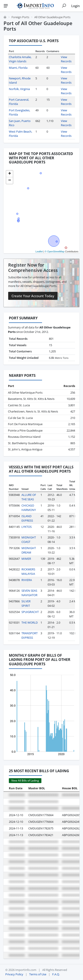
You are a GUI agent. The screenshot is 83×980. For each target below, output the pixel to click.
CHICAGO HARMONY (29, 508)
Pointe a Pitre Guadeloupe (25, 430)
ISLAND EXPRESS (27, 518)
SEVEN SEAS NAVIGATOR (29, 593)
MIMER (26, 559)
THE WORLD (30, 623)
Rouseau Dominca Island (24, 437)
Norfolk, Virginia (19, 89)
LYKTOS (27, 527)
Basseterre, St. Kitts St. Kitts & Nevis (31, 399)
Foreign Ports (20, 17)
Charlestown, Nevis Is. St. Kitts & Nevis (33, 411)
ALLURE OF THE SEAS (29, 497)
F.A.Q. (56, 974)
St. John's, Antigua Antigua (25, 449)
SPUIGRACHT (30, 612)
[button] (10, 174)
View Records (66, 59)
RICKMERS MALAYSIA (28, 572)
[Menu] (6, 6)
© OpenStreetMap (55, 251)
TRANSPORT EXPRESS (30, 635)
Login (75, 6)
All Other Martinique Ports (25, 393)
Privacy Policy (14, 974)
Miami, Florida (18, 68)
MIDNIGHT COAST (29, 540)
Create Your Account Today (33, 296)
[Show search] (64, 6)
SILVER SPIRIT (26, 603)
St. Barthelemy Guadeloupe (26, 443)
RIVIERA (27, 580)
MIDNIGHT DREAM (29, 550)
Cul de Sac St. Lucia (20, 418)
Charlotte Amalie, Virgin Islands (20, 59)
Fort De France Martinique (25, 424)
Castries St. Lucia (19, 405)
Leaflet (39, 251)
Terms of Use (38, 974)
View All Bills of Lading (25, 781)
